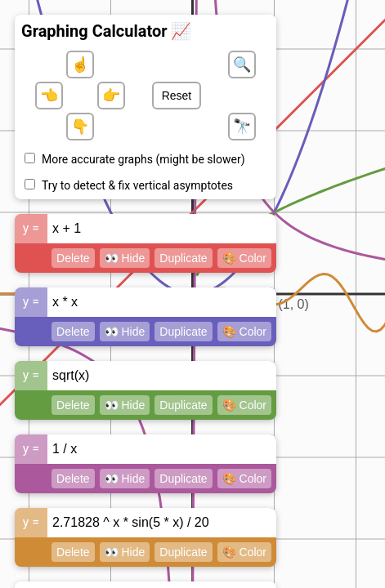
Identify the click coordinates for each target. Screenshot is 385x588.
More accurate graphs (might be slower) (143, 159)
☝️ (80, 65)
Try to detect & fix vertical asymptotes (137, 185)
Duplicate (183, 258)
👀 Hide (125, 258)
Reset (177, 96)
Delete (73, 258)
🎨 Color (244, 258)
